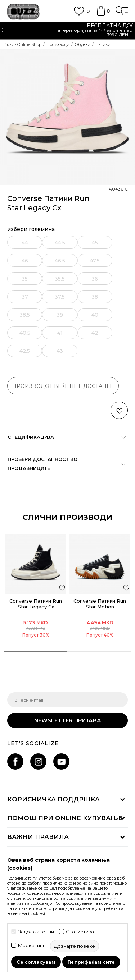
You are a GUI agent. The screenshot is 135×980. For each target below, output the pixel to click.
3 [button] (81, 177)
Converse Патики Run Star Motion (100, 604)
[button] (119, 410)
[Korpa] (101, 14)
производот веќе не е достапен (63, 386)
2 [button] (54, 177)
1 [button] (27, 177)
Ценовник (50, 30)
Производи (58, 44)
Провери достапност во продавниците (64, 464)
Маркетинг (31, 945)
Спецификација (64, 437)
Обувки (82, 44)
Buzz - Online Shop (22, 44)
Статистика (80, 932)
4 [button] (108, 177)
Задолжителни (36, 932)
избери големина (31, 229)
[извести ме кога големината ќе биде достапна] (26, 242)
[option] (67, 117)
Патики (103, 44)
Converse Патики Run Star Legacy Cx (36, 604)
